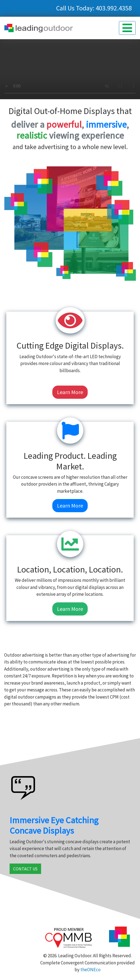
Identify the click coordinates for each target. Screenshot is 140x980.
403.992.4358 (114, 8)
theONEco (90, 970)
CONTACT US (25, 869)
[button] (127, 28)
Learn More (70, 392)
